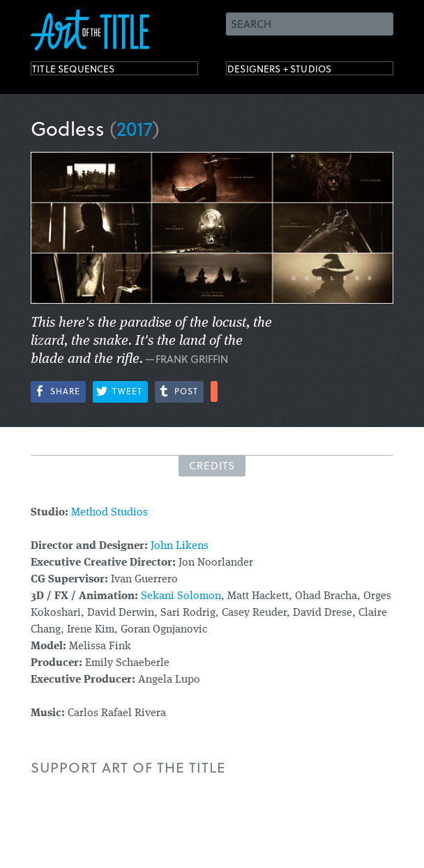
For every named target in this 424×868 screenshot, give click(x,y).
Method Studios (111, 513)
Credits (212, 465)
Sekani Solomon (181, 596)
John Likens (180, 546)
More (214, 392)
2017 (135, 128)
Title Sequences (89, 71)
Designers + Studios (300, 71)
